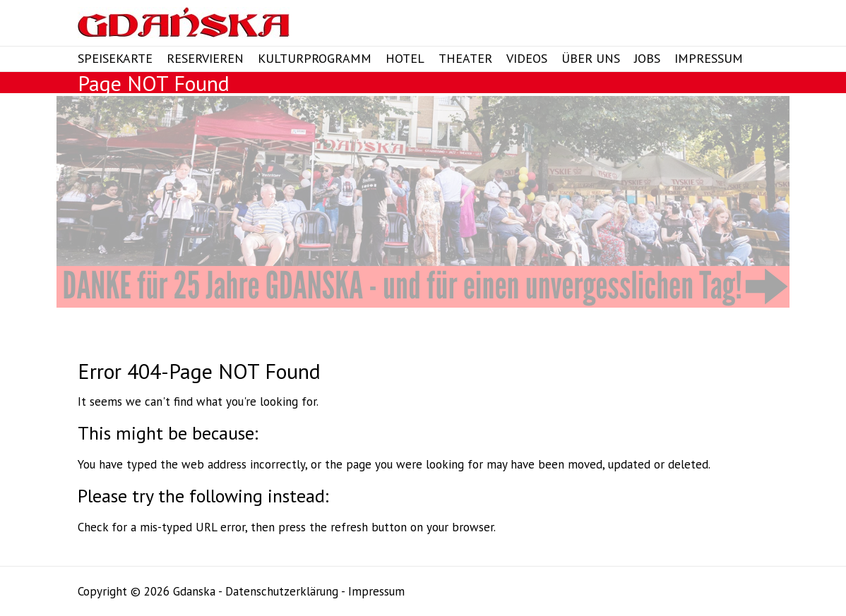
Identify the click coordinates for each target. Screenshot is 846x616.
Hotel (405, 58)
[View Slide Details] (423, 202)
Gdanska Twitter (685, 25)
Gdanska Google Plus (708, 25)
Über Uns (591, 58)
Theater (465, 58)
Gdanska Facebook (662, 25)
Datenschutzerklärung (282, 591)
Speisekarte (115, 58)
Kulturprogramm (315, 58)
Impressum (709, 58)
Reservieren (205, 58)
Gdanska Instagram (732, 25)
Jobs (647, 58)
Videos (527, 58)
